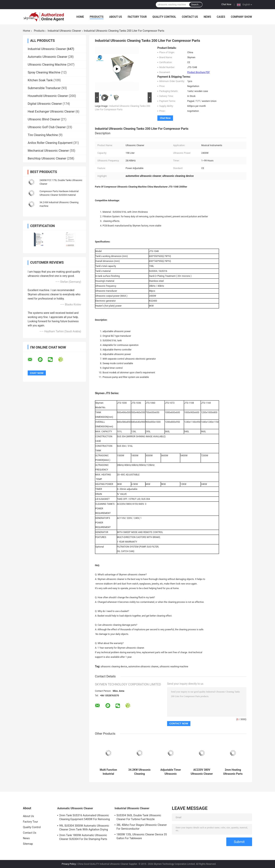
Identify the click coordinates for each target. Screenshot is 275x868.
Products (97, 17)
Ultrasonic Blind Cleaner (44, 119)
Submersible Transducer (44, 88)
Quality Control (164, 17)
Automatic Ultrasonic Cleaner (48, 57)
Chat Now (226, 4)
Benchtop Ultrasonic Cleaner (47, 158)
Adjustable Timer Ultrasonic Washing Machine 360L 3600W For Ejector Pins (171, 772)
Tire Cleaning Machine (43, 135)
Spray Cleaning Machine (44, 72)
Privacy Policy (69, 864)
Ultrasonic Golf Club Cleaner (47, 127)
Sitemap (28, 844)
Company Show (241, 17)
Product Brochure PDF (199, 72)
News (207, 17)
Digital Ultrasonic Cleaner (45, 104)
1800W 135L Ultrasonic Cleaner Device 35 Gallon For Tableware (142, 836)
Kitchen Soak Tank (40, 80)
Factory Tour (137, 17)
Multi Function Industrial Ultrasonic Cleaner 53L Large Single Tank (108, 772)
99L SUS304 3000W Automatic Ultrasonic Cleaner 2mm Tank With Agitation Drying (84, 828)
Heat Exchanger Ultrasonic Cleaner (51, 112)
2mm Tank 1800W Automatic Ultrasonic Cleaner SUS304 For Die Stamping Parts (83, 837)
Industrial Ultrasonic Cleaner (64, 31)
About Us (116, 17)
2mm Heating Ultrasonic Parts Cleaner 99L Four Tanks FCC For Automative (233, 772)
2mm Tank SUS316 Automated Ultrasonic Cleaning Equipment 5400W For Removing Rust (85, 818)
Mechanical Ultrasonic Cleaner (48, 151)
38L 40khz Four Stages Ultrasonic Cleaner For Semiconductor (142, 827)
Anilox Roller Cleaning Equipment (50, 143)
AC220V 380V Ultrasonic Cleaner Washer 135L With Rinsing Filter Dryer (202, 772)
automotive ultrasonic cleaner (143, 667)
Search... (196, 5)
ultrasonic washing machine (174, 667)
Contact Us (190, 17)
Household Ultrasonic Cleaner (48, 96)
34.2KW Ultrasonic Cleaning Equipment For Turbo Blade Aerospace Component (140, 772)
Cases (221, 17)
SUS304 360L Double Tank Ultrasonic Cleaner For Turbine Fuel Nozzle (139, 817)
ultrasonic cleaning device (114, 667)
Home (80, 17)
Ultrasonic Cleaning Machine (47, 65)
